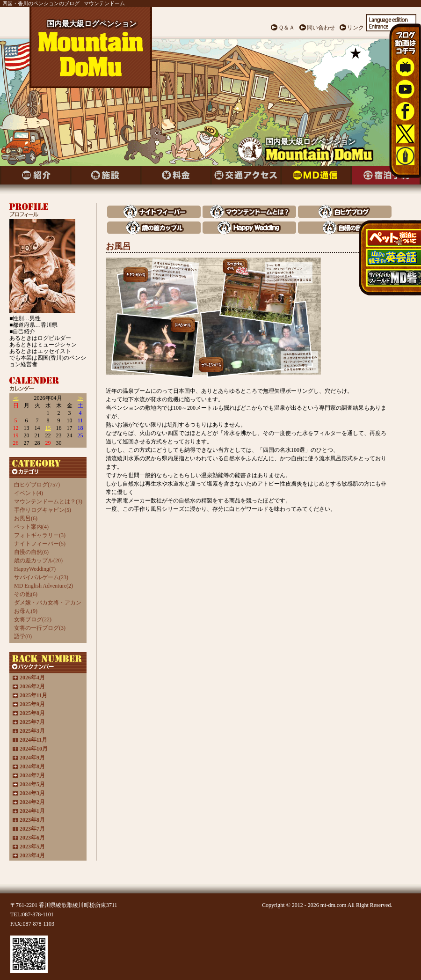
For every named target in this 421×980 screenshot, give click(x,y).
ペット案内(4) (31, 527)
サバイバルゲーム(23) (41, 577)
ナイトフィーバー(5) (40, 544)
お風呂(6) (26, 518)
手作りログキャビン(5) (43, 510)
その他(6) (26, 594)
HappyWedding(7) (35, 569)
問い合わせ (321, 28)
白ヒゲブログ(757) (37, 485)
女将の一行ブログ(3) (40, 628)
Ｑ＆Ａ (287, 28)
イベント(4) (29, 493)
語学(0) (23, 636)
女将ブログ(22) (33, 619)
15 (48, 428)
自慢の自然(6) (31, 552)
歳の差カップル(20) (38, 560)
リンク (356, 28)
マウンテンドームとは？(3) (48, 501)
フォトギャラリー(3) (40, 535)
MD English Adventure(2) (44, 586)
